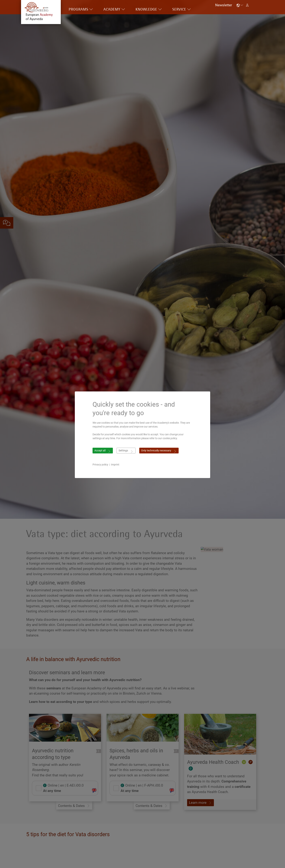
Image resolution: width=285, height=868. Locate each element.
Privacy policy (100, 465)
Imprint (115, 465)
